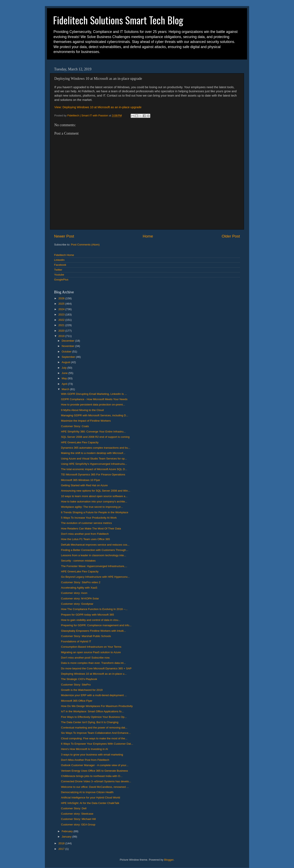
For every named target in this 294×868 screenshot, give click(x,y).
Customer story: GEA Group (78, 825)
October (67, 352)
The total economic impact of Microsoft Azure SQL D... (94, 469)
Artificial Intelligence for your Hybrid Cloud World (91, 798)
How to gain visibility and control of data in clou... (91, 620)
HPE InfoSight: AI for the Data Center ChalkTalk (90, 803)
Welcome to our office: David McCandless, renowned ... (95, 787)
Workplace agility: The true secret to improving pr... (92, 507)
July (65, 368)
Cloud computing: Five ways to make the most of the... (94, 738)
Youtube (59, 275)
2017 (62, 849)
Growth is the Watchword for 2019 (82, 690)
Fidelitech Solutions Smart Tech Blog (118, 20)
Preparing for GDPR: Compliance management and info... (96, 625)
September (69, 357)
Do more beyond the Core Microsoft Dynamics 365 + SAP (96, 668)
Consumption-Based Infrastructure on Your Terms (91, 647)
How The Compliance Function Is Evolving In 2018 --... (94, 609)
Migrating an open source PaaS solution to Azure (91, 652)
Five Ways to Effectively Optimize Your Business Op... (94, 717)
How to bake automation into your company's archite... (94, 502)
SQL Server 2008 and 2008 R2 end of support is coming (95, 437)
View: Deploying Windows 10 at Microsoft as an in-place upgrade (98, 107)
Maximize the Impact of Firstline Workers (86, 421)
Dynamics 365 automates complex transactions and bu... (96, 448)
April (65, 384)
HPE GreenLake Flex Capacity (80, 442)
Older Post (231, 236)
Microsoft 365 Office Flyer (77, 701)
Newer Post (64, 236)
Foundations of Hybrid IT (76, 641)
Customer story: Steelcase (77, 814)
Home (148, 236)
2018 (62, 843)
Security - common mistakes (78, 561)
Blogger (169, 860)
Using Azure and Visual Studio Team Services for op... (94, 459)
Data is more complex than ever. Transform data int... (93, 663)
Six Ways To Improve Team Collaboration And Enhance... (96, 733)
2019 (62, 336)
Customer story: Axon (74, 593)
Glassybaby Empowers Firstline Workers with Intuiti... (94, 631)
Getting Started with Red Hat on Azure (84, 485)
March (66, 389)
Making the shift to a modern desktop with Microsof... (93, 453)
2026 (62, 298)
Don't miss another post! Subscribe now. (86, 658)
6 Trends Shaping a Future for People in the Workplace (95, 512)
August (66, 362)
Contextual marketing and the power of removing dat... (94, 728)
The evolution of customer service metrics (86, 523)
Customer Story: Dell (74, 808)
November (68, 346)
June (65, 373)
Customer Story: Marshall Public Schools (86, 636)
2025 (62, 304)
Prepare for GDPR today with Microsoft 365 (88, 615)
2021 (62, 325)
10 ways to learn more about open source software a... (94, 496)
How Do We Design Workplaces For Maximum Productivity (97, 706)
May (65, 378)
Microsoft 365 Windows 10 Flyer (81, 480)
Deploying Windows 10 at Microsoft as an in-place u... (94, 674)
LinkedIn (59, 260)
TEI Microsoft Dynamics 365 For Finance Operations (93, 475)
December (68, 341)
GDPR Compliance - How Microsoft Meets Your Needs (94, 399)
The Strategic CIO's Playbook (79, 679)
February (68, 831)
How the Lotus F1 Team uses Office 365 (86, 539)
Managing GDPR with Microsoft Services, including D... (95, 415)
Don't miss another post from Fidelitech (85, 534)
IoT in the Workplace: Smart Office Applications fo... (92, 711)
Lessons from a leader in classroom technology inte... (94, 555)
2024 (62, 309)
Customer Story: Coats (75, 426)
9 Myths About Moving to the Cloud (82, 410)
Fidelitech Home (64, 255)
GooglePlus (61, 280)
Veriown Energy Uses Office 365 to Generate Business (95, 771)
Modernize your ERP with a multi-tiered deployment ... (94, 695)
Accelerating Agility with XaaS (79, 588)
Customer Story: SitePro (76, 685)
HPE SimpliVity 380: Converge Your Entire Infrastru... (93, 432)
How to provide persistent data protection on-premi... (93, 405)
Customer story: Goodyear (77, 604)
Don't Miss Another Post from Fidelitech (85, 760)
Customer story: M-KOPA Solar (80, 598)
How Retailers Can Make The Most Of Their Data (91, 529)
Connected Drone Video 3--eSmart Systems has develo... (96, 781)
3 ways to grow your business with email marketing (92, 755)
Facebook (60, 265)
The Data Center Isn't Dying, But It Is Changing (90, 722)
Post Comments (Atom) (85, 245)
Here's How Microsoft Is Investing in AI (85, 749)
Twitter (58, 270)
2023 (62, 315)
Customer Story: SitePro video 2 (81, 582)
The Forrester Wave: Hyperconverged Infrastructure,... (94, 566)
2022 (62, 320)
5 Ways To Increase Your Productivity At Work (89, 518)
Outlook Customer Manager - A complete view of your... (95, 765)
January (67, 837)
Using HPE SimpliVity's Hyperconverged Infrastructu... (94, 464)
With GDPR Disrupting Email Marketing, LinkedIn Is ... (94, 394)
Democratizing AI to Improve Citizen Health (87, 792)
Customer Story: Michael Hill (78, 819)
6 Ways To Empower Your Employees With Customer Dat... (97, 744)
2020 (62, 331)
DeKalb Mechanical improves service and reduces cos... (95, 545)
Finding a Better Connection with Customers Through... (95, 550)
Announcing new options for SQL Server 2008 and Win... (96, 491)
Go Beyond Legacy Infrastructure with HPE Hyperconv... (95, 577)
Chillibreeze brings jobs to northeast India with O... (92, 776)
